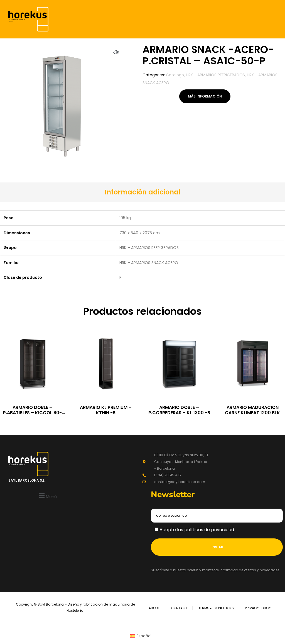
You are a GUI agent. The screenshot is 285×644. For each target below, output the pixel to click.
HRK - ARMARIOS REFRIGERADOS (215, 75)
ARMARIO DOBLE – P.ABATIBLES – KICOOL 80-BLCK (32, 413)
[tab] (143, 192)
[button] (47, 496)
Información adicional (143, 192)
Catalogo (175, 75)
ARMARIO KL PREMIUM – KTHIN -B (106, 410)
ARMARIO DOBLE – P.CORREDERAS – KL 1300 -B (179, 410)
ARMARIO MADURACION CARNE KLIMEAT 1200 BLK (252, 410)
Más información (205, 96)
